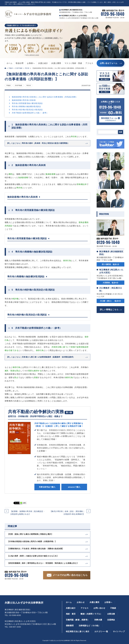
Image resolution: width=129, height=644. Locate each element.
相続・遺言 (71, 614)
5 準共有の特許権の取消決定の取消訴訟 (26, 110)
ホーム (9, 63)
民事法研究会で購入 (47, 487)
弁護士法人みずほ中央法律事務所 (24, 603)
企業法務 (111, 614)
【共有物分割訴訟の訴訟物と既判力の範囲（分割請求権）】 (32, 541)
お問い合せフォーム (109, 63)
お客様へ (31, 63)
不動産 (11, 68)
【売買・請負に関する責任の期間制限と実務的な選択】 (30, 534)
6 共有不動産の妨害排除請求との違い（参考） (29, 113)
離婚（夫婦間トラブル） (91, 614)
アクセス (89, 63)
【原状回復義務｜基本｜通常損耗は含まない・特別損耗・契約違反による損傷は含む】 (43, 563)
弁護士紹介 (43, 63)
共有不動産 (19, 68)
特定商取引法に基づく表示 (78, 631)
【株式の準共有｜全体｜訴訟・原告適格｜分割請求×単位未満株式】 (67, 513)
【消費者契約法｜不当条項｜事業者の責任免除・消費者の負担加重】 (36, 549)
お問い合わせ (99, 608)
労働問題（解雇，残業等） (78, 620)
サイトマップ (119, 631)
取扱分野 (20, 63)
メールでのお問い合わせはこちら (70, 575)
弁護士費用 (56, 63)
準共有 (27, 68)
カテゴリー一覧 (101, 631)
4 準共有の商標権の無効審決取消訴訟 (25, 106)
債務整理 (70, 626)
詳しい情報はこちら (109, 310)
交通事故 (111, 620)
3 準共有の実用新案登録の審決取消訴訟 (26, 103)
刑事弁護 (98, 620)
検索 (121, 132)
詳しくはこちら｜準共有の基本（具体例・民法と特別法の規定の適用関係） (38, 143)
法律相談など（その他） (89, 626)
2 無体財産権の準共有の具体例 (22, 100)
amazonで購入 (74, 487)
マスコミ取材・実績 (73, 63)
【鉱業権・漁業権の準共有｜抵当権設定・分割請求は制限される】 (28, 513)
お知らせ (81, 602)
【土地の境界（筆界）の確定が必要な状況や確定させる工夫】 (33, 556)
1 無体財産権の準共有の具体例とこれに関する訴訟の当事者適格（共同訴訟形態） (43, 97)
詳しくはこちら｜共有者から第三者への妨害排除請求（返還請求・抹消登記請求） (41, 357)
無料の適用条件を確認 (32, 55)
